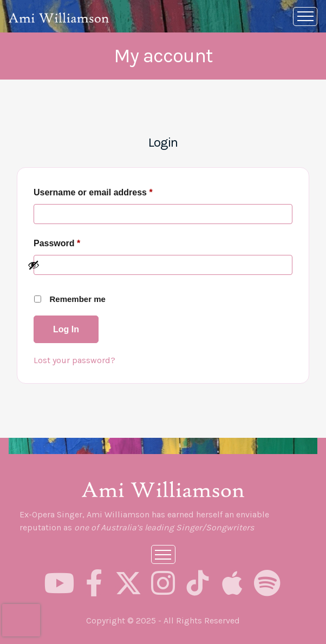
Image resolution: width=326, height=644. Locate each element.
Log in (66, 329)
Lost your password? (74, 360)
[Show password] (157, 265)
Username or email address (112, 193)
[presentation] (21, 620)
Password (76, 244)
